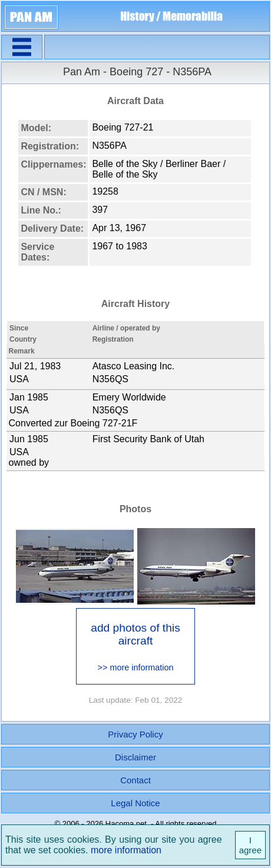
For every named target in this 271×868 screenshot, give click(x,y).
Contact (135, 780)
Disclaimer (135, 757)
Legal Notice (135, 803)
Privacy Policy (135, 734)
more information (126, 850)
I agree (250, 845)
